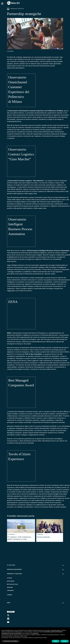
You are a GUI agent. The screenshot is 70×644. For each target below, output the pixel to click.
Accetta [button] (64, 641)
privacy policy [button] (57, 630)
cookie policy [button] (36, 633)
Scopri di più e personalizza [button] (10, 641)
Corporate (10, 51)
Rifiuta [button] (56, 641)
